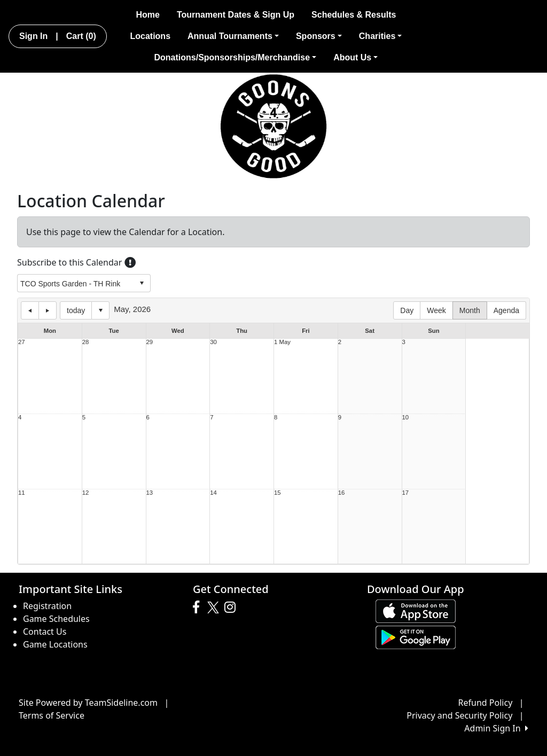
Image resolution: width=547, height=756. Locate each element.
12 (86, 493)
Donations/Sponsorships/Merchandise (235, 57)
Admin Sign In (496, 728)
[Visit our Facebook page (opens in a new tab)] (199, 607)
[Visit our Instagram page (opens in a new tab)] (233, 607)
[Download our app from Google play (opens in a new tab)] (416, 636)
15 (278, 493)
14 (213, 493)
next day (48, 310)
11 (22, 493)
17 (406, 493)
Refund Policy (486, 703)
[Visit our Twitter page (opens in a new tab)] (214, 607)
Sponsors (319, 36)
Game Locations (55, 644)
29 (150, 342)
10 (406, 418)
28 (86, 342)
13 (150, 493)
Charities (381, 36)
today (76, 310)
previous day (30, 310)
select (142, 283)
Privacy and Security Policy (459, 715)
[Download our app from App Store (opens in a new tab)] (416, 610)
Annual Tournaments (233, 36)
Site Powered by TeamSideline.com (88, 703)
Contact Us (45, 632)
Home (147, 15)
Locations (150, 36)
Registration (47, 606)
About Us (355, 57)
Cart (81, 36)
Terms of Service (52, 715)
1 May (282, 342)
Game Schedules (56, 619)
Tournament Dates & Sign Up (236, 15)
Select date (100, 310)
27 (22, 342)
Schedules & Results (354, 15)
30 (213, 342)
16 (342, 493)
